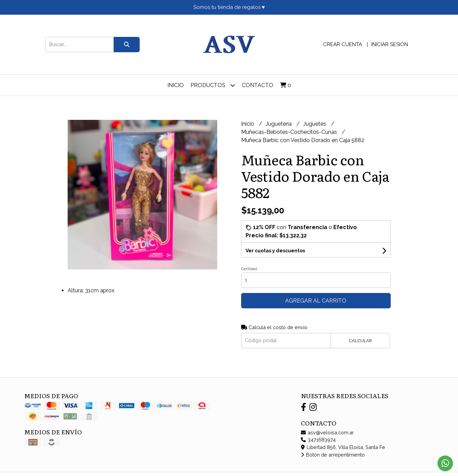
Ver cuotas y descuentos (275, 251)
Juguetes (315, 124)
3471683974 (318, 440)
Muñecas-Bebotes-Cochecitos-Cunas (290, 132)
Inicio (176, 85)
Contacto (258, 85)
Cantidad (249, 269)
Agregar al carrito (316, 301)
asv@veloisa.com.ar (327, 432)
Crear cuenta (343, 44)
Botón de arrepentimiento (333, 455)
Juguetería (279, 124)
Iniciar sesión (390, 44)
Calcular (360, 341)
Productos (213, 85)
